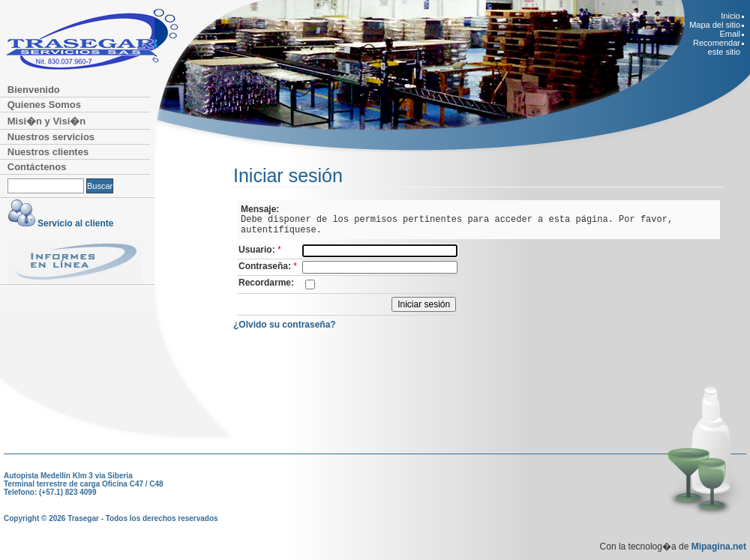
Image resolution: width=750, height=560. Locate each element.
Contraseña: (269, 266)
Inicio (730, 16)
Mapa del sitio (715, 25)
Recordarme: (266, 283)
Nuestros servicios (51, 137)
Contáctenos (37, 167)
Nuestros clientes (48, 152)
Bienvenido (34, 90)
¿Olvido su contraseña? (285, 325)
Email (730, 34)
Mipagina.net (719, 547)
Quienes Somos (44, 105)
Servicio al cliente (75, 223)
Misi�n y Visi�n (47, 121)
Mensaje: (260, 209)
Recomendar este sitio (717, 47)
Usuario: (261, 250)
